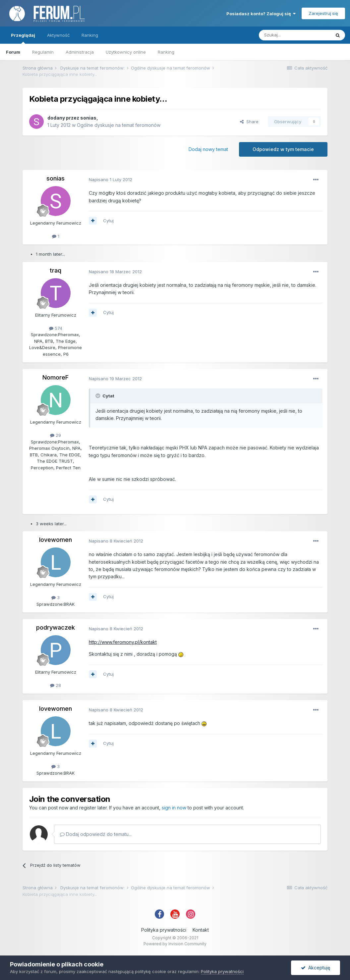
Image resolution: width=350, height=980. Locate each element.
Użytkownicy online (126, 52)
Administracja (80, 52)
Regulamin (43, 52)
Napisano (111, 180)
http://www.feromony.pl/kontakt (123, 642)
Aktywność (58, 35)
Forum (13, 52)
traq (56, 270)
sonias (88, 118)
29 (56, 435)
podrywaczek (56, 627)
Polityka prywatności (164, 930)
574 (56, 328)
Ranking (166, 52)
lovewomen (56, 540)
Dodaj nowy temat (208, 149)
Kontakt (201, 930)
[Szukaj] (295, 35)
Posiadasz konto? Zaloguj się (261, 14)
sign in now (174, 808)
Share (249, 122)
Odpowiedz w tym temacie (283, 149)
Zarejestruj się (323, 13)
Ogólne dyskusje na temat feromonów (119, 125)
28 (56, 685)
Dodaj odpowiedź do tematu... (96, 834)
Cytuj (108, 221)
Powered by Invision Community (175, 944)
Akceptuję (316, 968)
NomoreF (56, 377)
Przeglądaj (23, 38)
